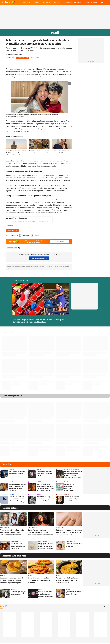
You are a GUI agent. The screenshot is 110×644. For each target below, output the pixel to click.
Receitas (3, 576)
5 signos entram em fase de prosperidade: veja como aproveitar (18, 593)
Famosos (11, 482)
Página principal (10, 2)
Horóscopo (14, 589)
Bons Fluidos (15, 235)
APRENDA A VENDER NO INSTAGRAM (72, 2)
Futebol (39, 469)
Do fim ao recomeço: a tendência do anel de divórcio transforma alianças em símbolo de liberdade (69, 532)
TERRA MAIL (36, 2)
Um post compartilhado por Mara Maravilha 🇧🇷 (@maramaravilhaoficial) (29, 221)
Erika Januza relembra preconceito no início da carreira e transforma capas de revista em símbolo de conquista (41, 532)
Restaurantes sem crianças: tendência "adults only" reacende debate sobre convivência (18, 546)
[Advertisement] (97, 546)
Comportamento (26, 235)
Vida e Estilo (37, 235)
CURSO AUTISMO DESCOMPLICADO (51, 2)
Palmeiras (11, 469)
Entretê (39, 482)
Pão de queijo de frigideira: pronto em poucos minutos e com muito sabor (67, 580)
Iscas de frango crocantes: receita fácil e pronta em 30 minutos (39, 580)
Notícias (67, 494)
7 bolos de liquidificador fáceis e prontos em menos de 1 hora (74, 593)
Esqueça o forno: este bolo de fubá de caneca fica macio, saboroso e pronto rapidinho (12, 580)
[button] (59, 242)
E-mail (102, 2)
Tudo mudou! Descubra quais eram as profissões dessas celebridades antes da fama (12, 532)
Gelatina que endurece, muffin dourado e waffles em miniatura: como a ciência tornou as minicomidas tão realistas (46, 546)
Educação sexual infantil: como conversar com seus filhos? (74, 545)
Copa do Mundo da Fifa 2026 (20, 317)
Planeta (66, 482)
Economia (11, 494)
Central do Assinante (91, 2)
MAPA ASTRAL (27, 2)
